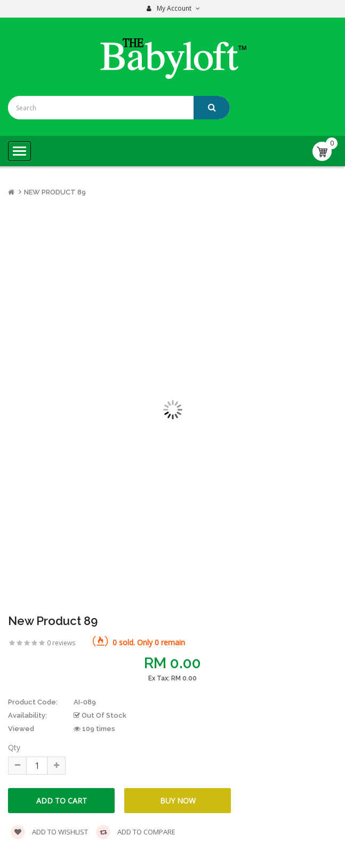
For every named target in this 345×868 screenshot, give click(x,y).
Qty (14, 747)
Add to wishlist (49, 832)
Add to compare (136, 832)
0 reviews (61, 643)
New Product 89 (55, 192)
